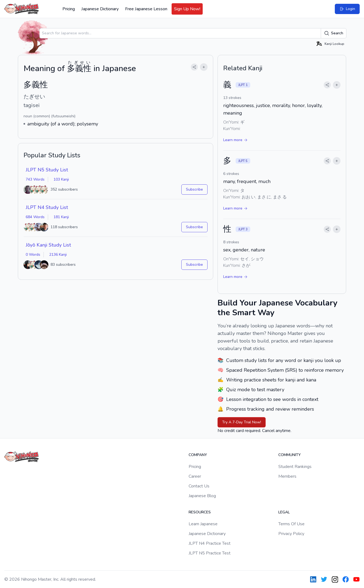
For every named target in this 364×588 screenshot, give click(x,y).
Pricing (69, 9)
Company (198, 455)
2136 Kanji (58, 255)
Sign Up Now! (187, 9)
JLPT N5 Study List (47, 170)
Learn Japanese (203, 524)
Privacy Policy (291, 534)
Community (290, 455)
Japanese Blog (202, 496)
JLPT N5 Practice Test (210, 553)
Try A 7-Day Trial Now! (242, 422)
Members (287, 476)
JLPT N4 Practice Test (210, 543)
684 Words (35, 217)
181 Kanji (61, 217)
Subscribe (194, 189)
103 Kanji (61, 179)
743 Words (35, 179)
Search (334, 33)
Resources (200, 512)
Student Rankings (295, 467)
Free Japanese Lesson (146, 9)
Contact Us (199, 486)
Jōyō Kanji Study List (48, 245)
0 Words (33, 255)
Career (195, 476)
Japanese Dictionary (100, 9)
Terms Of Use (291, 524)
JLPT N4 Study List (47, 207)
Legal (284, 512)
